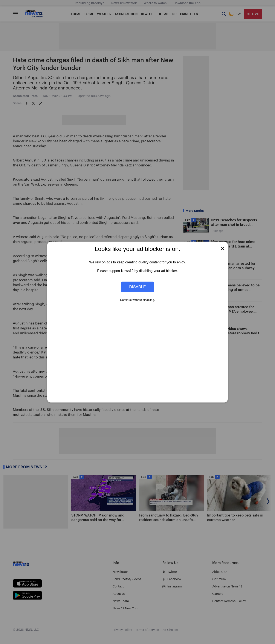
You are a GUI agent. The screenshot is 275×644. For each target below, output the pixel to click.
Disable (137, 287)
